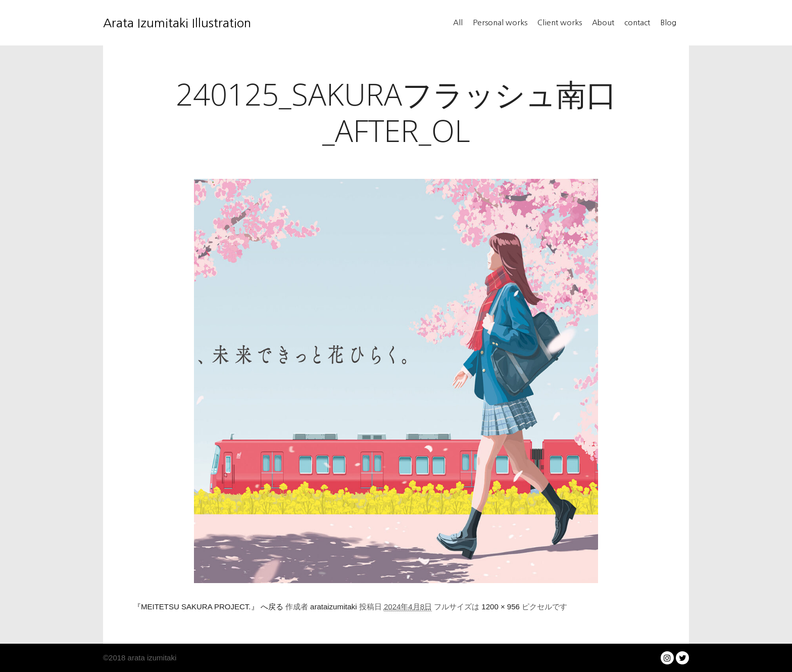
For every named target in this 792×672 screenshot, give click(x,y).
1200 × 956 (501, 607)
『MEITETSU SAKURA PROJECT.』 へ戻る (208, 607)
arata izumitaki (151, 658)
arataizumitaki (334, 607)
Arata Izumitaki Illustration (154, 23)
